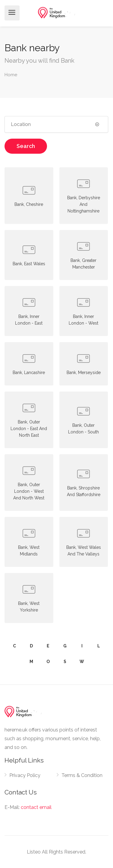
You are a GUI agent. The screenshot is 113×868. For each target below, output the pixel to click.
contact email (36, 807)
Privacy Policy (25, 775)
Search (26, 146)
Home (11, 75)
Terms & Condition (82, 775)
